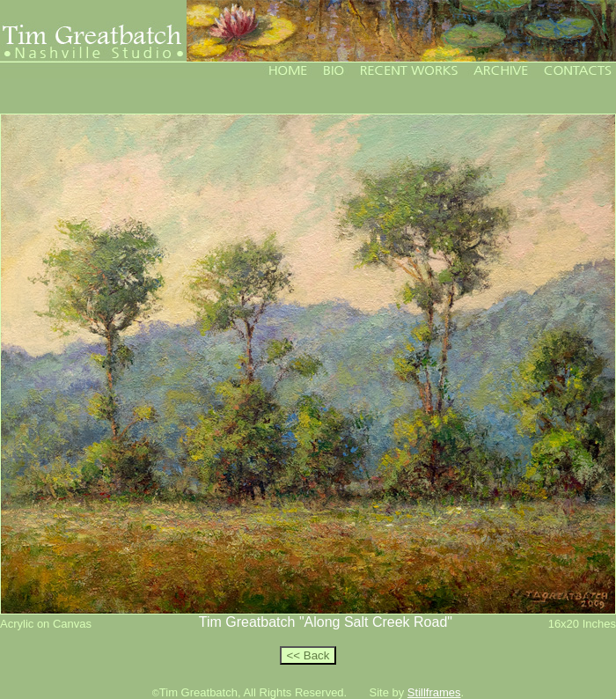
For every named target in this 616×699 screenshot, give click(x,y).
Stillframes (434, 692)
